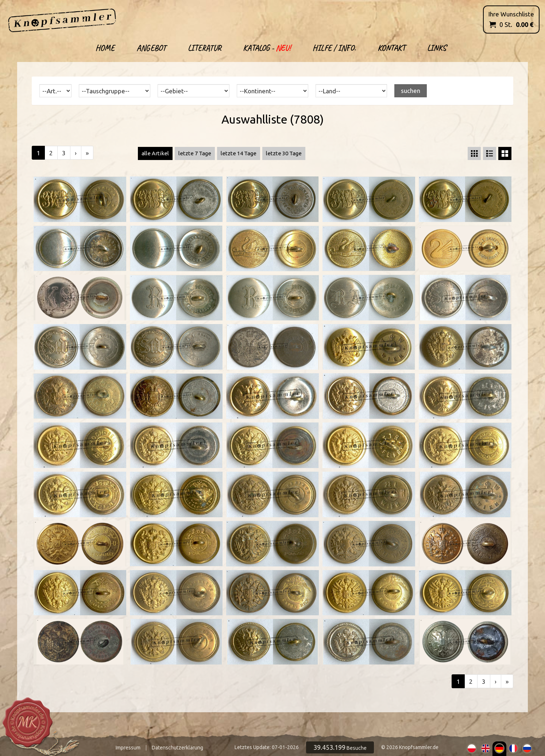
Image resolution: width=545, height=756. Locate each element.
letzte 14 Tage (239, 153)
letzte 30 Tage (284, 153)
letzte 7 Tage (195, 153)
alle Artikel (155, 153)
